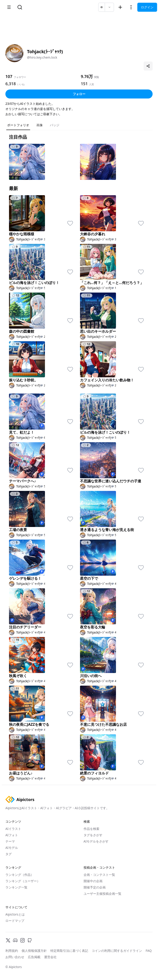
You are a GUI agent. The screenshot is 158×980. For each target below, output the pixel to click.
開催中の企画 (93, 881)
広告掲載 (34, 957)
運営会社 (50, 957)
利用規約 (12, 951)
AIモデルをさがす (96, 841)
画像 (40, 125)
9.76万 (87, 76)
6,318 (11, 84)
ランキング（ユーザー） (23, 881)
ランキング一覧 (16, 887)
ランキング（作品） (20, 875)
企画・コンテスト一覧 (99, 875)
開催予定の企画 (95, 887)
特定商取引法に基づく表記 (69, 951)
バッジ (55, 125)
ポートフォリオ (18, 125)
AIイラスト (13, 829)
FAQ (149, 951)
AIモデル (12, 848)
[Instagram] (22, 940)
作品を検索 (91, 829)
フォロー (79, 94)
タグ (9, 854)
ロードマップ (15, 921)
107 (9, 76)
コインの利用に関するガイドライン (117, 951)
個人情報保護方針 (34, 951)
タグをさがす (93, 835)
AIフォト (12, 835)
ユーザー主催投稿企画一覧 (102, 894)
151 (84, 84)
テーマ (10, 841)
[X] (8, 940)
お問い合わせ (15, 957)
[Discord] (15, 940)
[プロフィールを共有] (148, 66)
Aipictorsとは (15, 914)
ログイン (147, 7)
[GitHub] (30, 940)
